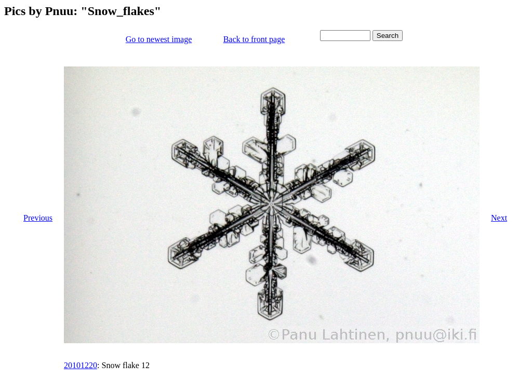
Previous (38, 218)
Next (499, 218)
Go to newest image (159, 39)
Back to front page (254, 39)
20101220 (81, 365)
